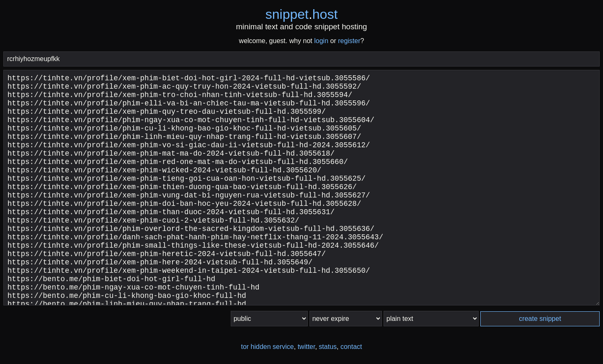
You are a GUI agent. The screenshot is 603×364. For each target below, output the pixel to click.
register (349, 41)
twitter (307, 347)
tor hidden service (267, 347)
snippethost (302, 14)
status (328, 347)
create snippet (540, 319)
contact (351, 347)
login (321, 41)
